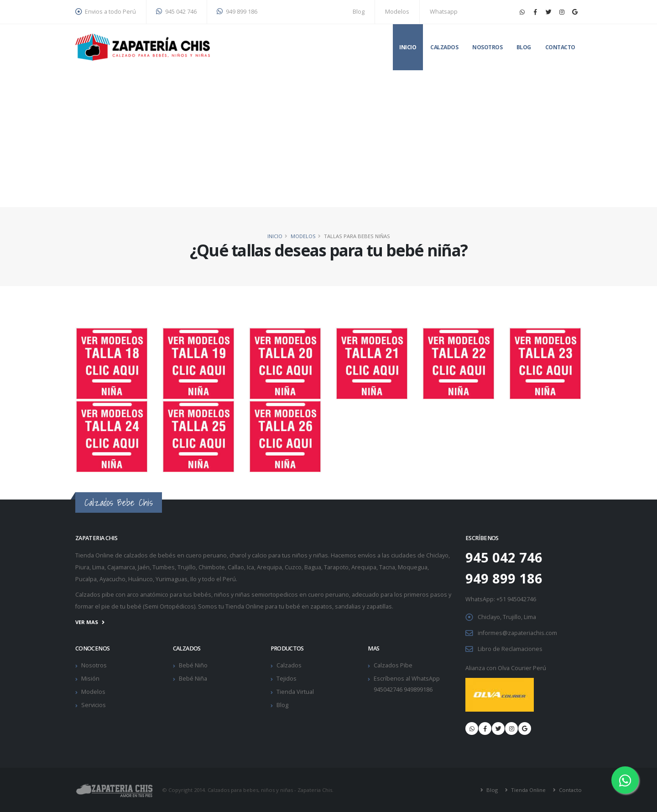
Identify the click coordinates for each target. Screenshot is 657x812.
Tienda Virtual (295, 692)
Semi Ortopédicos (169, 606)
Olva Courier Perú (522, 668)
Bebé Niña (193, 679)
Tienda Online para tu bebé (263, 606)
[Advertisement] (328, 139)
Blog (359, 12)
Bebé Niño (193, 665)
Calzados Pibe (393, 665)
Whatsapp (444, 12)
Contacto (560, 47)
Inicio (408, 47)
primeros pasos (425, 595)
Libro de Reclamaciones (510, 649)
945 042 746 (176, 12)
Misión (90, 679)
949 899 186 (237, 12)
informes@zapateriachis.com (517, 633)
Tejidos (287, 679)
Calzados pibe (95, 595)
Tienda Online (528, 790)
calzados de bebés (150, 555)
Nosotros (487, 47)
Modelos (397, 12)
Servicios (94, 705)
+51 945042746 (516, 599)
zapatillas (379, 606)
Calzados (444, 47)
